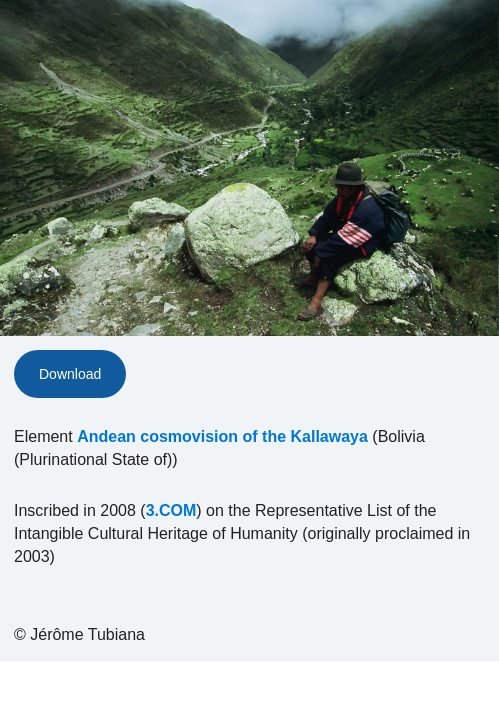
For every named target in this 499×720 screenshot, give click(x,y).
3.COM (171, 510)
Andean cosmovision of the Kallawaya (222, 436)
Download (70, 374)
